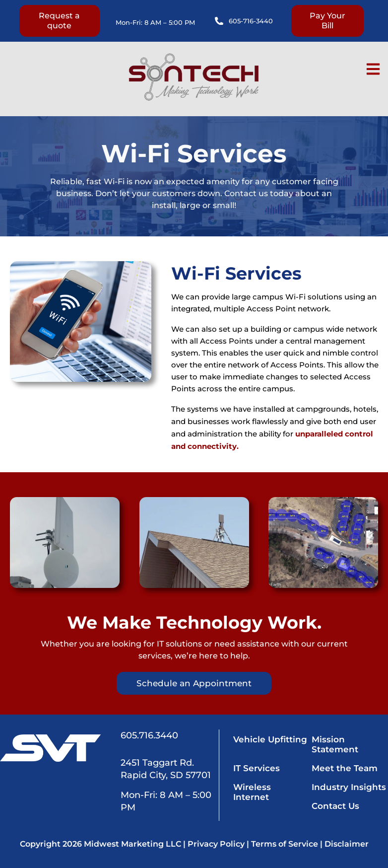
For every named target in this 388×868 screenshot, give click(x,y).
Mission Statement (335, 744)
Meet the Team (345, 768)
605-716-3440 (251, 21)
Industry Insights (349, 787)
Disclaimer (347, 844)
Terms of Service (285, 844)
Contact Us (335, 806)
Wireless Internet (253, 792)
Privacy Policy (216, 844)
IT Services (257, 768)
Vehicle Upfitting (271, 739)
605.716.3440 (149, 735)
